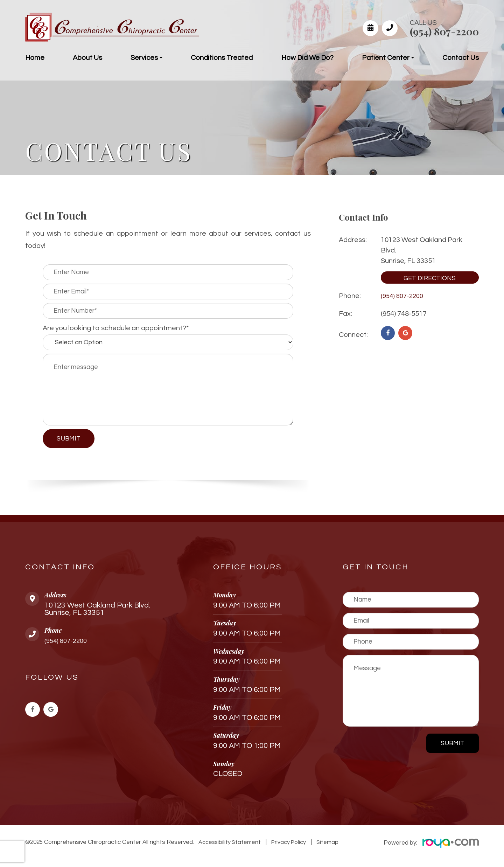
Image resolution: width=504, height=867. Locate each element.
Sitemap (324, 842)
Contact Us (461, 58)
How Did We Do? (307, 58)
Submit (453, 743)
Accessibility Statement (229, 842)
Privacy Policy (287, 842)
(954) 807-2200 (444, 31)
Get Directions (430, 278)
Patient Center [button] (388, 58)
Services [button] (146, 58)
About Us (87, 58)
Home (35, 58)
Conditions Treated (222, 58)
